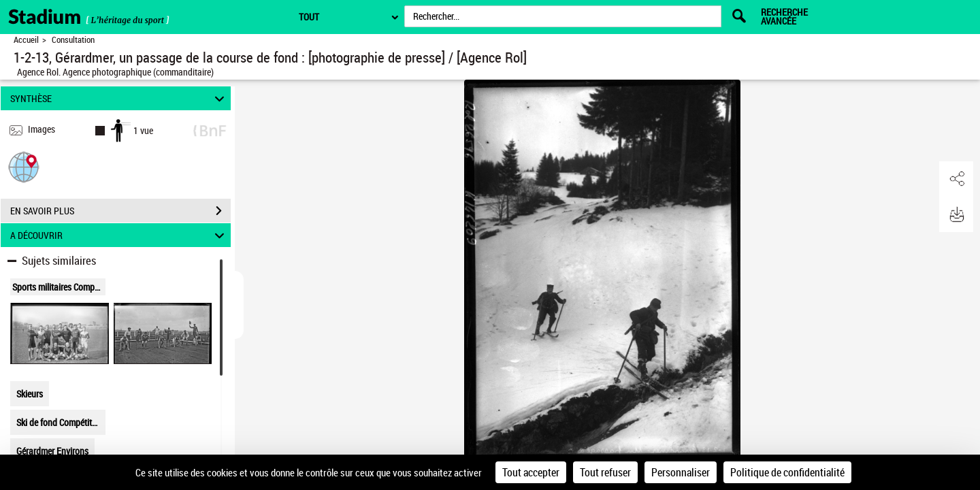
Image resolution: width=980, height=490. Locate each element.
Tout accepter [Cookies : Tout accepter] (531, 472)
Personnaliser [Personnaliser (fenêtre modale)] (681, 472)
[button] (24, 166)
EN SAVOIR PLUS (120, 211)
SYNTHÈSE (119, 98)
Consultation (73, 40)
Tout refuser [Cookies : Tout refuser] (605, 472)
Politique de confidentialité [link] (787, 472)
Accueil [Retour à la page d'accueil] (26, 40)
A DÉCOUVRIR (119, 235)
